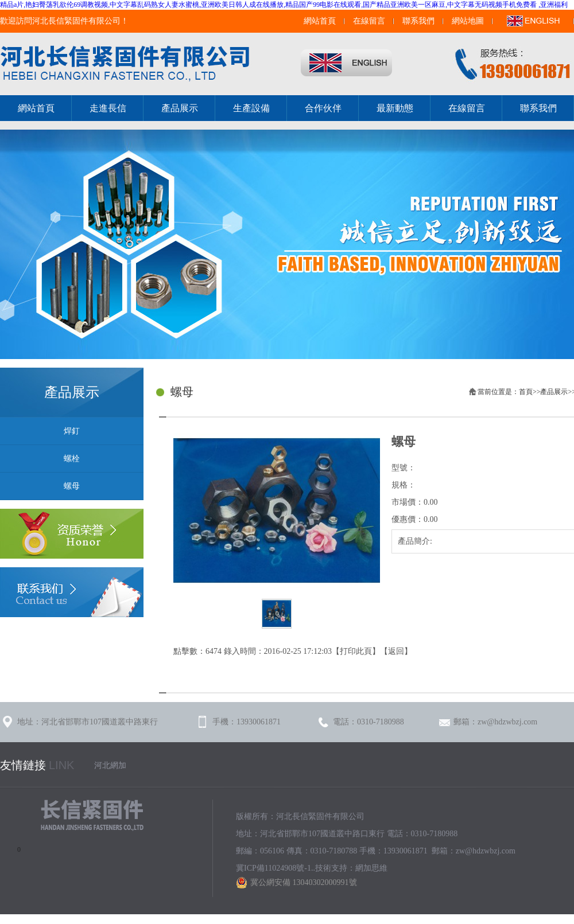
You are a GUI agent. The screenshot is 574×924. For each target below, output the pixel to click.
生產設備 (251, 108)
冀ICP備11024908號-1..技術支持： (296, 868)
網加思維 (371, 868)
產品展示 (180, 108)
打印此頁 (356, 651)
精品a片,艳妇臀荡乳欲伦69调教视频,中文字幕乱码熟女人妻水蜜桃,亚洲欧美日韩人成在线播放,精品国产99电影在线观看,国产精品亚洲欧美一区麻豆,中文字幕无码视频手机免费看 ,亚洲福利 (284, 5)
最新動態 (395, 108)
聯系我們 (418, 21)
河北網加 (110, 765)
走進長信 (108, 108)
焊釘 (72, 431)
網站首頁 (320, 21)
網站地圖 (468, 21)
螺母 (72, 486)
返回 (396, 651)
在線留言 (369, 21)
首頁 (526, 392)
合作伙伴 (323, 108)
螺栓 (72, 459)
